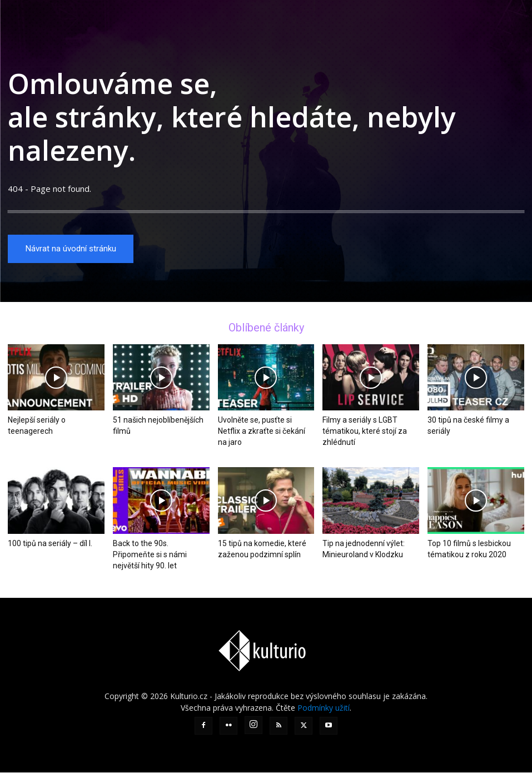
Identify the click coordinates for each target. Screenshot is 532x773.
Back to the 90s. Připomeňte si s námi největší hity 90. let (150, 555)
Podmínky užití (324, 708)
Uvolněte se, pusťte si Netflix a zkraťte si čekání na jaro (262, 432)
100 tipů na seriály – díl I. (50, 544)
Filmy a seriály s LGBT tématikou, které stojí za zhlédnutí (365, 432)
